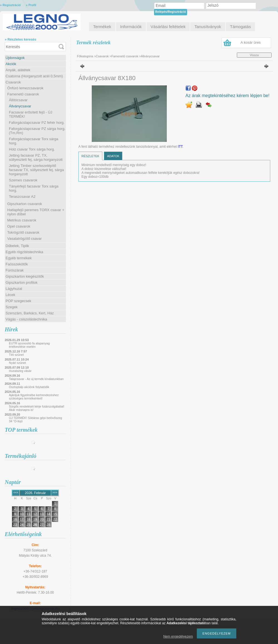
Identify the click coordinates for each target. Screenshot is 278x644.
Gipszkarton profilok (22, 282)
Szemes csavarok (23, 180)
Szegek (12, 307)
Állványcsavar (20, 106)
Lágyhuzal (14, 289)
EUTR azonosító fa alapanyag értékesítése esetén (29, 345)
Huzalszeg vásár (20, 371)
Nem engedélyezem (178, 636)
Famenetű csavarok (23, 94)
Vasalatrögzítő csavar (24, 239)
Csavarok (13, 82)
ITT (180, 147)
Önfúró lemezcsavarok (25, 88)
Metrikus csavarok (22, 220)
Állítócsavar (18, 100)
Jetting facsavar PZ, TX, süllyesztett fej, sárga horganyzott (36, 157)
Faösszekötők (17, 264)
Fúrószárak (15, 270)
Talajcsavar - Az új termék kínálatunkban (36, 379)
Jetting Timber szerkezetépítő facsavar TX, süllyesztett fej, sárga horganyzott (36, 170)
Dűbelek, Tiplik (17, 246)
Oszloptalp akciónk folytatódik (29, 387)
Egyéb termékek (19, 258)
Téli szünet (16, 355)
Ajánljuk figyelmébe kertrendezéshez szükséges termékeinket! (34, 397)
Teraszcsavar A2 (22, 197)
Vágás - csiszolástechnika (26, 319)
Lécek (10, 295)
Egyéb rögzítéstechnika (24, 252)
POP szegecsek (18, 301)
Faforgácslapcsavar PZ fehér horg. (37, 123)
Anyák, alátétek (18, 70)
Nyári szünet (17, 363)
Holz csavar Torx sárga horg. (32, 149)
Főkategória (85, 56)
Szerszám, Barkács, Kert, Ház (30, 313)
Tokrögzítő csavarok (23, 232)
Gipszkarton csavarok (25, 204)
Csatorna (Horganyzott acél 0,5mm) (34, 76)
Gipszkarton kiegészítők (25, 276)
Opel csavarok (19, 226)
